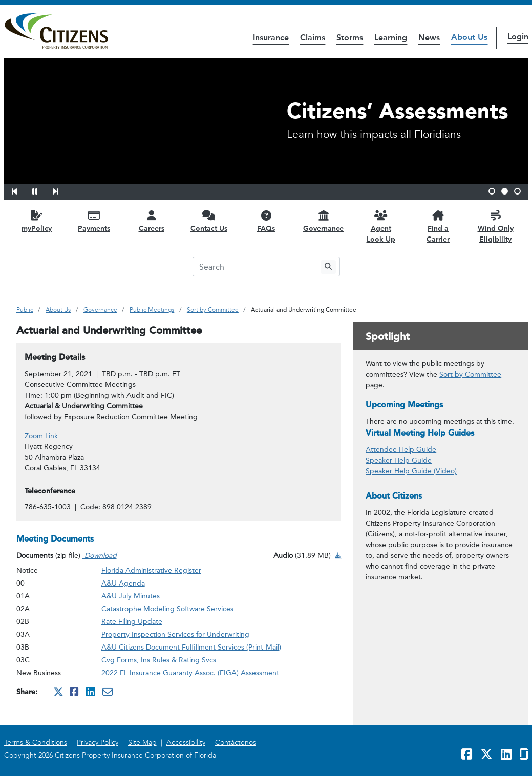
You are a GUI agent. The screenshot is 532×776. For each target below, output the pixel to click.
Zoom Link (41, 436)
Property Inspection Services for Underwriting (175, 634)
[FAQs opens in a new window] (266, 221)
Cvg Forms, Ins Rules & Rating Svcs (159, 660)
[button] (21, 190)
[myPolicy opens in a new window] (37, 221)
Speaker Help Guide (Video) (411, 471)
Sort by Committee (470, 374)
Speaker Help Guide (399, 460)
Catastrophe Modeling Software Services (167, 609)
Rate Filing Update (132, 622)
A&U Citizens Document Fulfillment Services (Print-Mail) (191, 647)
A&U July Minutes (131, 596)
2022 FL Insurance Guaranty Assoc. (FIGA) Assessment (190, 673)
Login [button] (518, 37)
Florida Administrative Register (151, 570)
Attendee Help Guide (401, 450)
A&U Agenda (123, 583)
